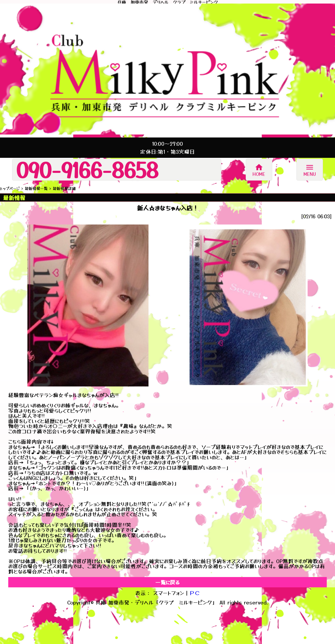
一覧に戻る (167, 582)
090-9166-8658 (87, 170)
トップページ (10, 188)
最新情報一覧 (36, 188)
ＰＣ (195, 593)
